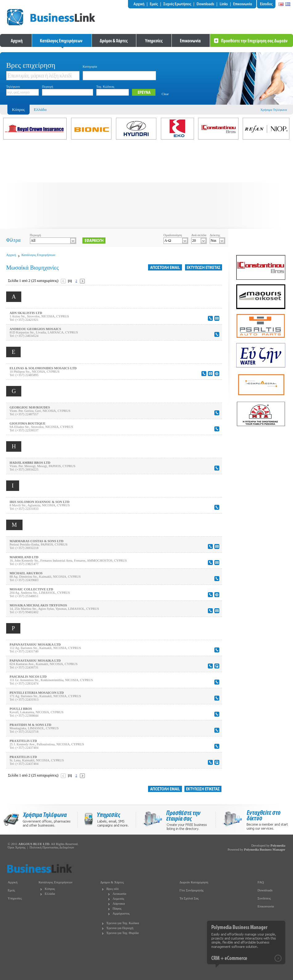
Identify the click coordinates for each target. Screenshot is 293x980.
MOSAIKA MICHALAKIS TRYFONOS (38, 605)
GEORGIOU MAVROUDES (30, 407)
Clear (165, 94)
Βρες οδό (112, 889)
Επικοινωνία (266, 906)
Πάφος (117, 909)
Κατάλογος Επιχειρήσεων (39, 255)
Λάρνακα (119, 904)
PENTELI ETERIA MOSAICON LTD (37, 693)
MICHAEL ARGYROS (26, 573)
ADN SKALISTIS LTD (26, 313)
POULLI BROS (21, 709)
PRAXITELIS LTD (23, 741)
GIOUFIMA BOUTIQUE (27, 423)
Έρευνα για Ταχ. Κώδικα (123, 923)
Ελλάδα (40, 109)
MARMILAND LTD (24, 557)
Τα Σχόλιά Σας (189, 898)
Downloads (265, 890)
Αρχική (11, 255)
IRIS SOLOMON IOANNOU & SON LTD (39, 502)
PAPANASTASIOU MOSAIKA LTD (35, 645)
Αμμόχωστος (121, 913)
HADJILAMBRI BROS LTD (30, 463)
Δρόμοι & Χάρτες (112, 882)
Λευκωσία (119, 894)
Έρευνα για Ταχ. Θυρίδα (122, 933)
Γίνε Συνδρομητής (192, 890)
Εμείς (11, 890)
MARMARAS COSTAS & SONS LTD (37, 541)
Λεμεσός (118, 899)
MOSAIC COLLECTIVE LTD (31, 589)
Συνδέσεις (264, 898)
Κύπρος (50, 889)
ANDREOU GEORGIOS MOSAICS (35, 329)
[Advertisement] (146, 186)
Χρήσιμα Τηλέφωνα (274, 110)
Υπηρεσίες (15, 898)
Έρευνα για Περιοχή (120, 928)
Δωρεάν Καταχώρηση (194, 882)
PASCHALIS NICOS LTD (28, 677)
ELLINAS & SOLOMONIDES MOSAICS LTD (43, 368)
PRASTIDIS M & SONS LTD (30, 725)
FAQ (261, 882)
